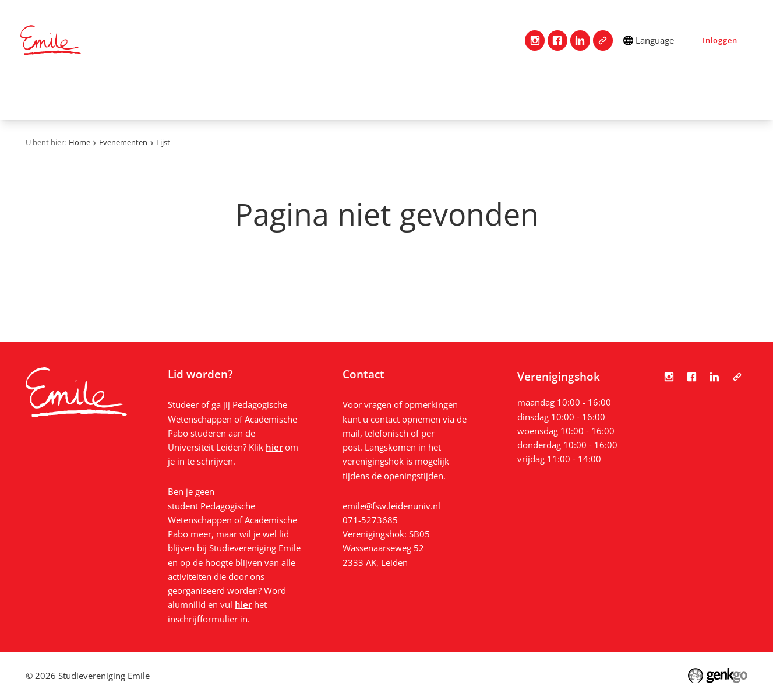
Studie (295, 95)
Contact (79, 95)
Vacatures (514, 95)
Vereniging (144, 95)
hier (274, 447)
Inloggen (720, 40)
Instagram (535, 41)
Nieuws (577, 95)
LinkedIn (580, 41)
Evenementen (436, 95)
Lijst (163, 142)
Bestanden (691, 95)
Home (35, 95)
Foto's (630, 95)
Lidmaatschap (225, 95)
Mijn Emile (357, 95)
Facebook (558, 41)
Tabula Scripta (603, 41)
